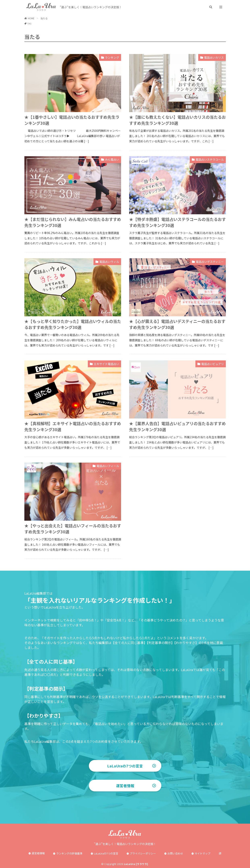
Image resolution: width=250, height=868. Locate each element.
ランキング (112, 57)
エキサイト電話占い (106, 364)
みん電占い (112, 159)
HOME (31, 18)
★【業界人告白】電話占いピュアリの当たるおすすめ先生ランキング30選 (177, 426)
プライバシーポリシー (143, 853)
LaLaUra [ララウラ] (136, 864)
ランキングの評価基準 (69, 853)
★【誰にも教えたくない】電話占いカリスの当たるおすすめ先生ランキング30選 (177, 120)
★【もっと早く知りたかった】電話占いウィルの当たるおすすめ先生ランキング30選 (73, 324)
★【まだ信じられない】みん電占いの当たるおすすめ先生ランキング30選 (73, 222)
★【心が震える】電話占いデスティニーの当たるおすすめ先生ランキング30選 (177, 324)
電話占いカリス (214, 57)
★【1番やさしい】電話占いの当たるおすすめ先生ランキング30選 (72, 120)
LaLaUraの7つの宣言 (125, 766)
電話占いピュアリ (213, 364)
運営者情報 (125, 786)
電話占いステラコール (210, 159)
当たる (44, 18)
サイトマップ (202, 853)
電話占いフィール (108, 466)
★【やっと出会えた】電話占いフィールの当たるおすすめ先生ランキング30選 (73, 529)
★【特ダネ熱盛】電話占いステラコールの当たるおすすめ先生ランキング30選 (177, 222)
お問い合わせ (175, 853)
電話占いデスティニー (210, 262)
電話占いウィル (109, 262)
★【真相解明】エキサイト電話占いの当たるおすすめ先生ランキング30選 (73, 426)
